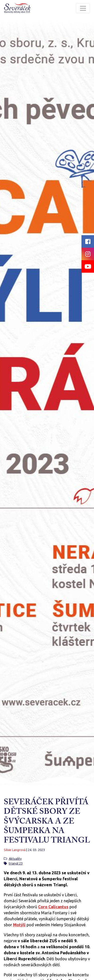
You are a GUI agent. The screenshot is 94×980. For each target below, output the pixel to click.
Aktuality (15, 859)
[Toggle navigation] (83, 8)
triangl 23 (16, 863)
